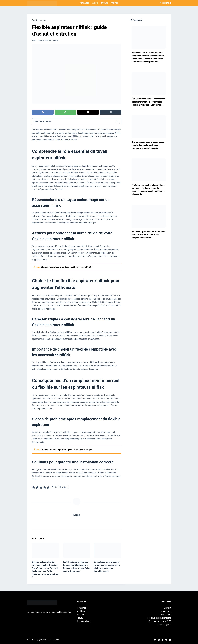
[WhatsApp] (65, 112)
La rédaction (165, 611)
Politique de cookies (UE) (160, 621)
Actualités (84, 3)
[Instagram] (162, 640)
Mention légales (164, 625)
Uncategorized (84, 621)
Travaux (104, 3)
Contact (167, 608)
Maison (95, 3)
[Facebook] (43, 112)
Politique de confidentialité (159, 618)
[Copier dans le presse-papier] (111, 112)
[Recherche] (165, 3)
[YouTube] (170, 640)
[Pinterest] (166, 640)
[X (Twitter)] (88, 112)
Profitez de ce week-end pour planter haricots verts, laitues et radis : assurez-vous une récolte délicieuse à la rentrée (149, 190)
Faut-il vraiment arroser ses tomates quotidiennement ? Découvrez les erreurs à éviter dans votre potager (148, 102)
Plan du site (166, 615)
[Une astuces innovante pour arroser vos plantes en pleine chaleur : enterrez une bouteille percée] (108, 550)
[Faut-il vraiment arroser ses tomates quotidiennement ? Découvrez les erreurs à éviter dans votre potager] (77, 550)
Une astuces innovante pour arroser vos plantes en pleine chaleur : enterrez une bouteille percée (148, 145)
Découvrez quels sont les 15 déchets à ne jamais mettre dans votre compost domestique (148, 235)
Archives (115, 3)
